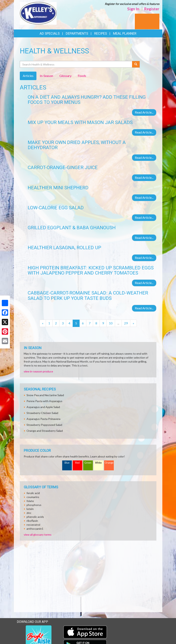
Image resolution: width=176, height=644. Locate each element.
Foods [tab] (82, 76)
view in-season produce (38, 371)
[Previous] (43, 323)
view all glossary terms (38, 535)
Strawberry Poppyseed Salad (44, 425)
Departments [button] (77, 33)
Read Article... (144, 112)
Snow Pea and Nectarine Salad (45, 395)
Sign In (133, 9)
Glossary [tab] (65, 76)
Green (88, 463)
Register (152, 9)
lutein (30, 509)
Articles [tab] (28, 76)
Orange (109, 463)
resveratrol (33, 525)
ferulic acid (33, 493)
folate (30, 501)
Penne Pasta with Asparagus (44, 401)
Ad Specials (50, 33)
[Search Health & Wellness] (76, 64)
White (98, 463)
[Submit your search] (136, 64)
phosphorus (34, 505)
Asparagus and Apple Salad (43, 407)
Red (77, 463)
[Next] (133, 323)
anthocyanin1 (35, 529)
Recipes (101, 33)
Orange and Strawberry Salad (45, 431)
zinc (29, 513)
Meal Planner (125, 33)
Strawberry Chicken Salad (42, 413)
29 (126, 323)
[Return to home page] (38, 13)
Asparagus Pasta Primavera (43, 419)
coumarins (33, 497)
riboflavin (32, 521)
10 (111, 323)
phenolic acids (35, 517)
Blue (67, 463)
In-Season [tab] (46, 76)
